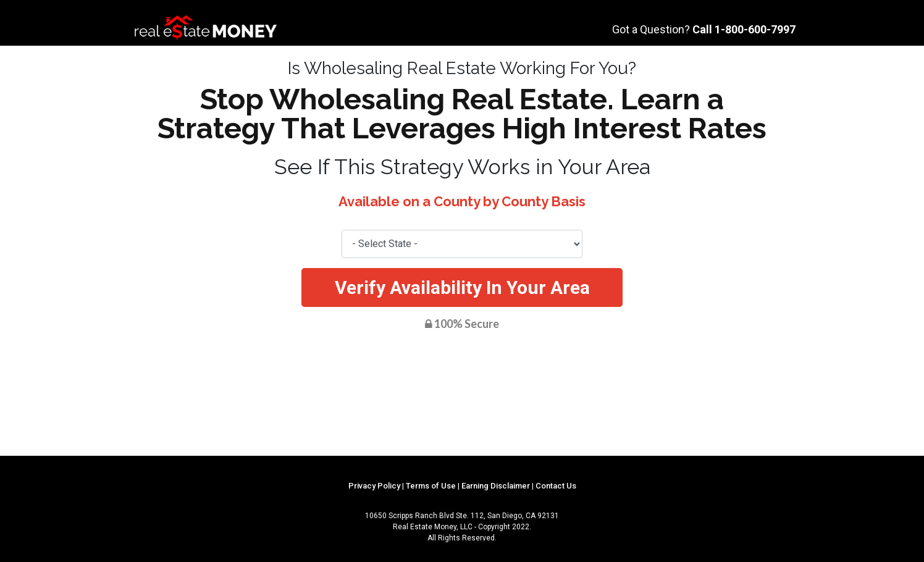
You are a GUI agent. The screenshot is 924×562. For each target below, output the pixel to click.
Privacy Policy (374, 486)
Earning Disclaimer (496, 486)
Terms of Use (431, 486)
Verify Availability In (462, 287)
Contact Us (556, 486)
